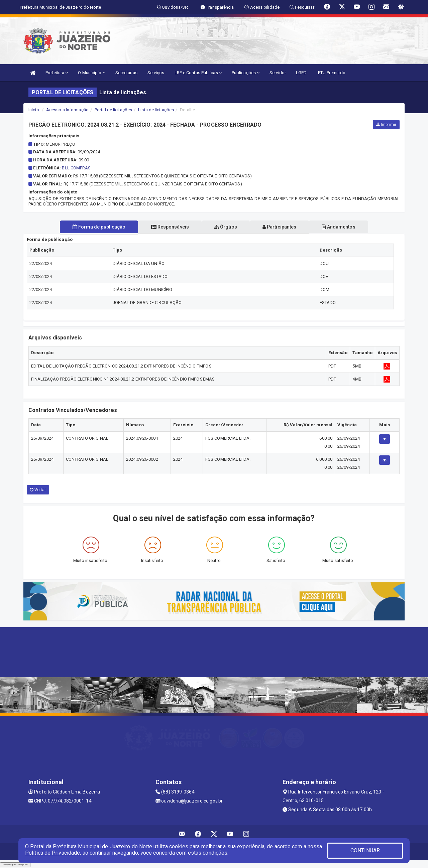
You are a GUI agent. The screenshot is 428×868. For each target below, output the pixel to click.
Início (34, 110)
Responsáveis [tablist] (167, 227)
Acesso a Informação (67, 110)
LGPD (301, 73)
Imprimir (386, 125)
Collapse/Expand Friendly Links (15, 865)
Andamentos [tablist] (344, 227)
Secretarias (126, 73)
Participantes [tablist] (282, 227)
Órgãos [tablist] (226, 227)
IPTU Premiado (331, 73)
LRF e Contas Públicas (198, 73)
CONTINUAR (365, 850)
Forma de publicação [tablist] (94, 227)
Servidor (278, 73)
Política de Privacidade (52, 853)
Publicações (246, 73)
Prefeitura (57, 73)
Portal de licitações (113, 110)
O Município (91, 73)
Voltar (38, 490)
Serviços (156, 73)
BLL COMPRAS (76, 168)
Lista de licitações (156, 110)
